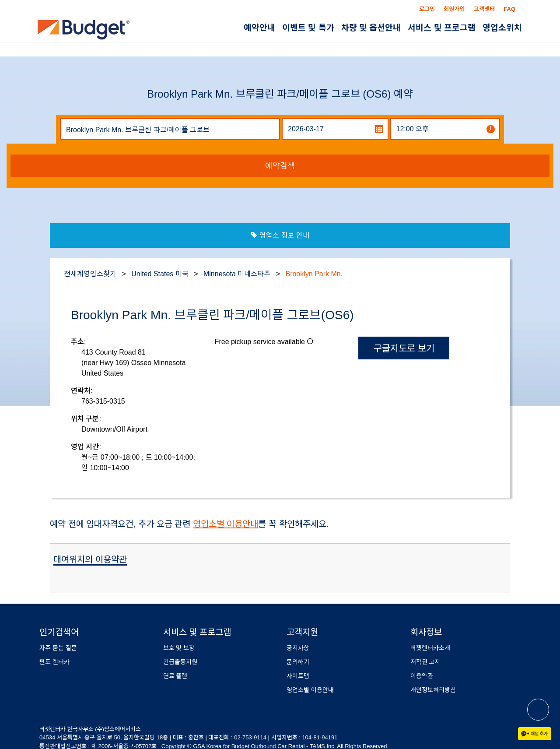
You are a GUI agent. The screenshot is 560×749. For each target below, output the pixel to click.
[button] (310, 341)
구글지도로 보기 (404, 348)
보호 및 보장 (179, 648)
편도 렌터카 (54, 662)
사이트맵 (298, 676)
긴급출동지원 (180, 662)
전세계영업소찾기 (90, 274)
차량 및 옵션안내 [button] (371, 28)
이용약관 (422, 676)
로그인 (427, 9)
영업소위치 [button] (502, 28)
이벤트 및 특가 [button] (308, 28)
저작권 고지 (425, 662)
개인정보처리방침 (433, 690)
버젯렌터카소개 (430, 648)
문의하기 (298, 662)
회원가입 (454, 9)
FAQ (509, 9)
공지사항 (298, 648)
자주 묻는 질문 (58, 648)
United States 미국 (160, 274)
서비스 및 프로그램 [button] (442, 28)
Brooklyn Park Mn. (314, 274)
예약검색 (280, 166)
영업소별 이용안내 (226, 524)
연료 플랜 (175, 676)
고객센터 (484, 9)
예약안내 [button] (259, 28)
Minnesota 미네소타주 (237, 274)
